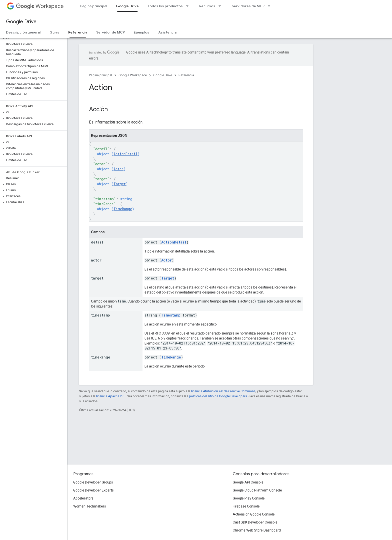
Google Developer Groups (93, 482)
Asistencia (167, 32)
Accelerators (83, 498)
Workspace (40, 6)
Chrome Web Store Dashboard (257, 530)
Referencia (186, 75)
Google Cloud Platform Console (257, 490)
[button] (33, 38)
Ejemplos (141, 32)
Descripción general (23, 32)
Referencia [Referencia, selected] (78, 32)
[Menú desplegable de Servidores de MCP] (270, 6)
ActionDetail (125, 154)
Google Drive (21, 22)
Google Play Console (249, 498)
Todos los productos (165, 6)
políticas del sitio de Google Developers (218, 396)
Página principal (94, 6)
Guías (54, 32)
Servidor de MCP (110, 32)
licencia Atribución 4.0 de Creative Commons (223, 391)
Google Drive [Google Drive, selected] (127, 6)
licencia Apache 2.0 (110, 396)
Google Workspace (133, 75)
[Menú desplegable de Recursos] (221, 6)
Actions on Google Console (254, 514)
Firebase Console (246, 506)
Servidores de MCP (248, 6)
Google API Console (248, 482)
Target (120, 184)
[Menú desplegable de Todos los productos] (189, 6)
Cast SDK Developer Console (255, 522)
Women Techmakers (90, 506)
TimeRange (123, 209)
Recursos (207, 6)
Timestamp (171, 315)
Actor (118, 169)
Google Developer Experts (93, 490)
